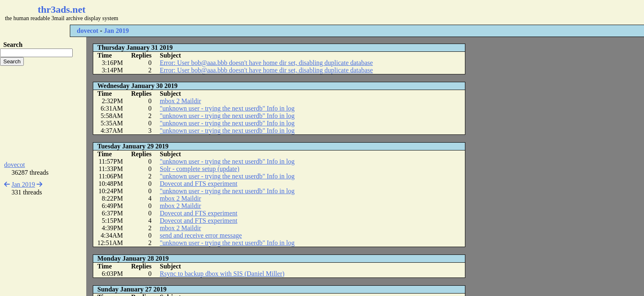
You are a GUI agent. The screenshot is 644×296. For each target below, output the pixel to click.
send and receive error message (201, 235)
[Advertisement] (245, 12)
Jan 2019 (116, 31)
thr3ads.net (62, 9)
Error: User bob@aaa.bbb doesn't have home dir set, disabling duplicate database (266, 63)
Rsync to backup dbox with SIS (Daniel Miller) (222, 274)
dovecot (87, 31)
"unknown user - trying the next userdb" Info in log (227, 108)
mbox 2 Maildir (180, 101)
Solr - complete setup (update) (200, 169)
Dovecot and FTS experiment (199, 184)
